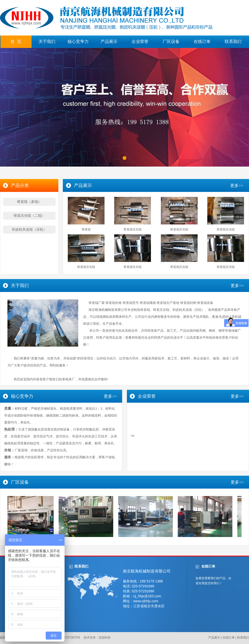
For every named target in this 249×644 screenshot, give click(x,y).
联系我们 (233, 42)
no (133, 436)
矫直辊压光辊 (133, 229)
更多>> (237, 186)
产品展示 (109, 42)
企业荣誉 (140, 42)
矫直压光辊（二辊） (29, 215)
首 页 (16, 42)
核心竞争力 (78, 42)
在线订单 (202, 42)
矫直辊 (86, 229)
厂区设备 (171, 42)
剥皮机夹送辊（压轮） (29, 229)
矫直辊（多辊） (29, 202)
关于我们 (47, 42)
